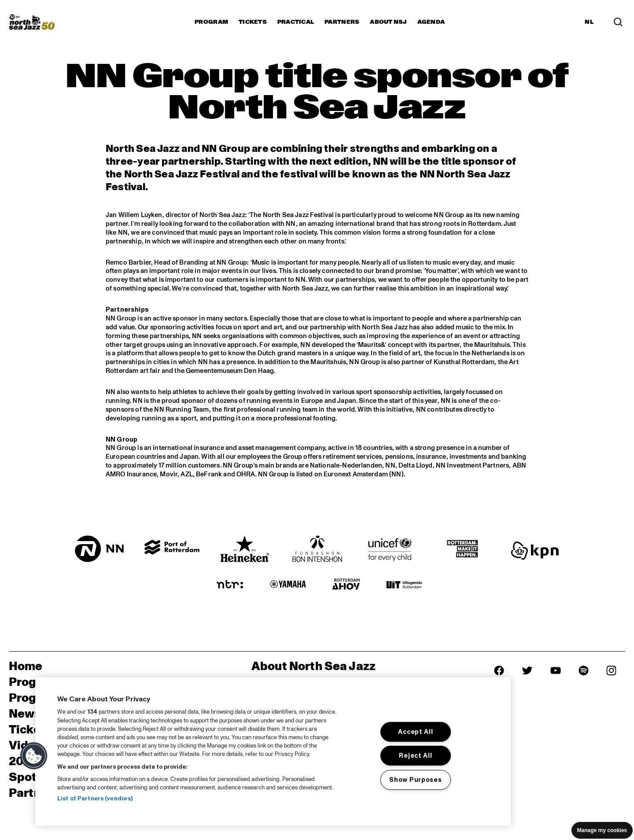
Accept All (415, 732)
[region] (273, 752)
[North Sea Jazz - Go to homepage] (32, 22)
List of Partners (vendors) (95, 799)
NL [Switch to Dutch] (589, 22)
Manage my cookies (602, 830)
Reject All (415, 755)
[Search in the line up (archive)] (618, 22)
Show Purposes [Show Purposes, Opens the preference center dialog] (415, 780)
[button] (34, 756)
